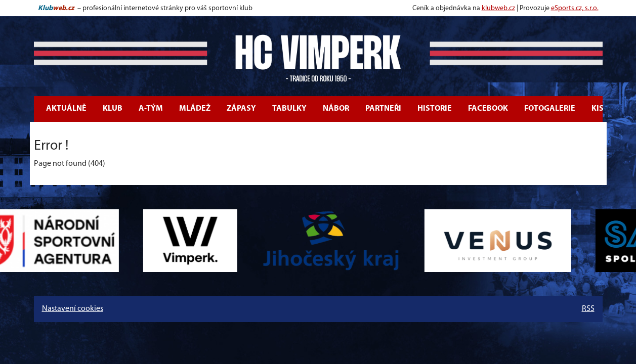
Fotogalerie (550, 109)
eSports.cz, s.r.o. (575, 8)
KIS (598, 109)
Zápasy (241, 109)
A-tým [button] (151, 109)
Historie (435, 109)
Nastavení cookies (73, 309)
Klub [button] (113, 109)
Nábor (336, 109)
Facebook (488, 109)
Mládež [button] (195, 109)
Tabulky (289, 109)
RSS (588, 309)
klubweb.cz (498, 8)
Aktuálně (66, 109)
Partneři (383, 109)
